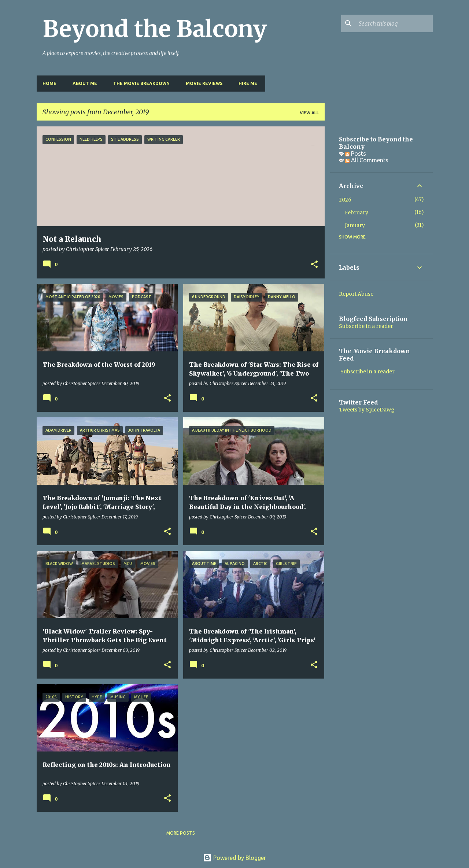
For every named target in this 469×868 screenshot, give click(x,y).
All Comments (367, 160)
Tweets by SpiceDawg (367, 410)
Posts (356, 154)
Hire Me (248, 83)
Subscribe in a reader (366, 326)
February (357, 213)
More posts (181, 833)
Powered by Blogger (234, 858)
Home (49, 83)
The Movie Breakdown (141, 83)
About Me (85, 83)
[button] (314, 265)
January (355, 225)
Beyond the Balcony (155, 29)
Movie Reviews (204, 83)
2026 (345, 200)
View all (309, 113)
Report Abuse (356, 294)
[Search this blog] (394, 23)
